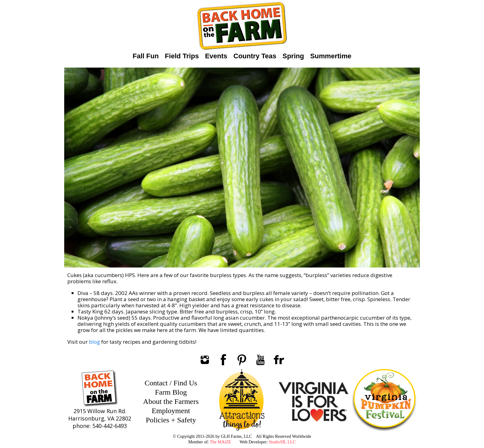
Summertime (331, 56)
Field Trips (182, 56)
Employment (171, 411)
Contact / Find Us (171, 383)
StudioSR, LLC (282, 442)
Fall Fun (146, 56)
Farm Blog (171, 392)
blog (94, 342)
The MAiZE (221, 442)
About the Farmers (171, 401)
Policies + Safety (171, 420)
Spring (293, 56)
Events (216, 56)
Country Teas (255, 56)
